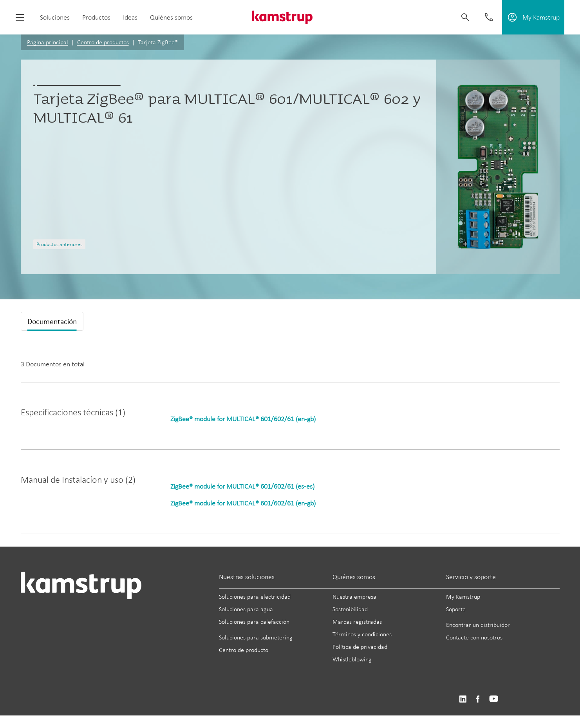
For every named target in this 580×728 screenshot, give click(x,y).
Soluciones (55, 17)
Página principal (48, 42)
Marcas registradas (357, 622)
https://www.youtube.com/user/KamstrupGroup (494, 699)
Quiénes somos (171, 17)
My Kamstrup (463, 597)
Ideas (130, 17)
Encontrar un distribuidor (478, 625)
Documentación (52, 321)
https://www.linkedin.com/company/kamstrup (463, 699)
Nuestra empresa (354, 597)
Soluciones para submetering (256, 637)
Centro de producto (244, 650)
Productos (96, 17)
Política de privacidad (360, 647)
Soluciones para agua (246, 609)
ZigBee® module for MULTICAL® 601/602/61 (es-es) (242, 486)
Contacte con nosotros (474, 637)
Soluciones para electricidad (255, 597)
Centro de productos (103, 42)
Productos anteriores (59, 244)
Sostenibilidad (350, 609)
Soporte (456, 609)
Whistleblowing (352, 659)
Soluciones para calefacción (254, 622)
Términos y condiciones (362, 634)
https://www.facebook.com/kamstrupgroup (478, 699)
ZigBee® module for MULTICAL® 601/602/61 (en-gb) (243, 419)
